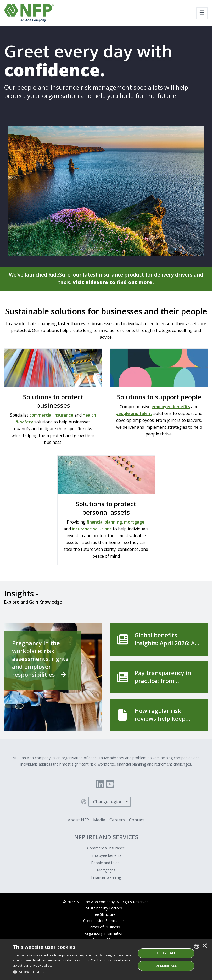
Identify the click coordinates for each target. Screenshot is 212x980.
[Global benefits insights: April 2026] (159, 640)
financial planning (104, 523)
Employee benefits (106, 856)
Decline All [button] (166, 966)
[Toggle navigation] (202, 13)
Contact (137, 820)
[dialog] (106, 960)
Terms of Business (104, 927)
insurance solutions (92, 529)
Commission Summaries (104, 921)
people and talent (134, 414)
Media (99, 820)
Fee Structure (104, 915)
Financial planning (106, 878)
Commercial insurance (106, 849)
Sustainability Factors (104, 909)
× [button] (205, 946)
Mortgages (106, 871)
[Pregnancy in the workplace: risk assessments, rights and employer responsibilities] (53, 678)
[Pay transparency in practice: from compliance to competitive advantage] (159, 678)
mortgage (134, 523)
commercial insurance (51, 416)
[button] (73, 972)
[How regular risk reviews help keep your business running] (159, 715)
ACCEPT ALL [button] (166, 953)
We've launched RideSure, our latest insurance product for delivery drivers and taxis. (106, 279)
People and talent (106, 863)
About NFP (78, 820)
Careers (117, 820)
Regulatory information (104, 934)
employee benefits (171, 407)
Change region (108, 802)
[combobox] (197, 946)
